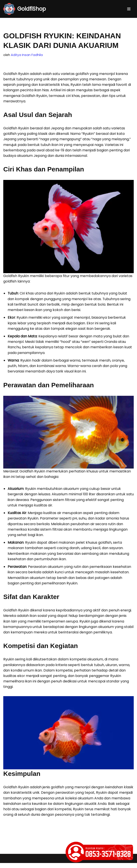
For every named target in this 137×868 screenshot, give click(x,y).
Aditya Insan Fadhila (27, 55)
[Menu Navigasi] (129, 9)
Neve (41, 864)
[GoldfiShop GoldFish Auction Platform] (25, 9)
